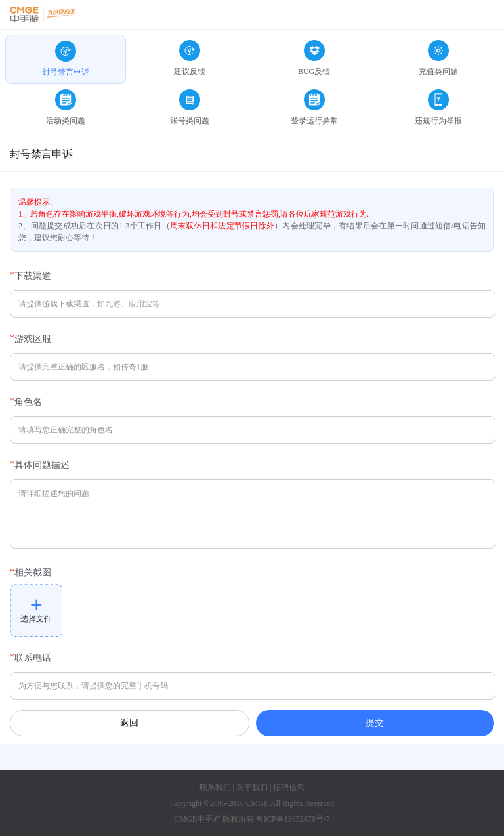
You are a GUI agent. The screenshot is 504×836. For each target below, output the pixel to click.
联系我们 (215, 787)
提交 (375, 722)
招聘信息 (289, 787)
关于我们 (252, 787)
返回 (129, 723)
